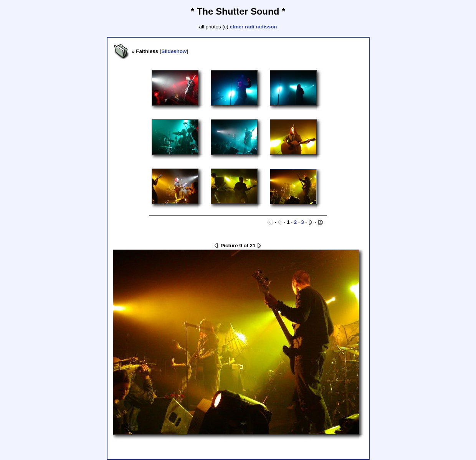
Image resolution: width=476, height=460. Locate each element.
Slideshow (174, 51)
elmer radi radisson (254, 27)
